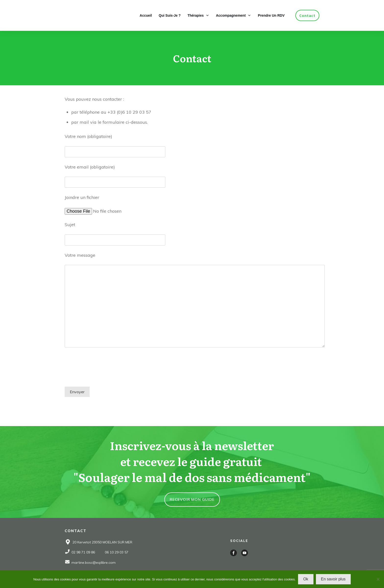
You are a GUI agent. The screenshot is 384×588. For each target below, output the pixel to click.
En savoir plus (333, 579)
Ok (306, 579)
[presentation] (102, 371)
